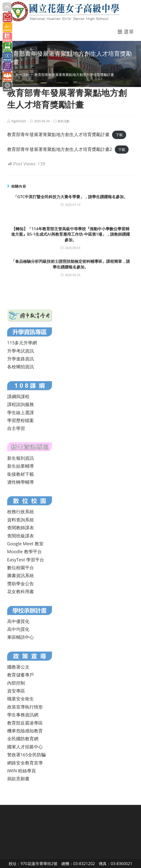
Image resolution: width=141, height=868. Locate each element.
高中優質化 (18, 621)
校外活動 (64, 121)
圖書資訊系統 (21, 575)
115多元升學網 (22, 343)
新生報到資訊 (21, 458)
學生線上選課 (21, 412)
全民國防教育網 (23, 739)
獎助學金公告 (21, 584)
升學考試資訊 (21, 351)
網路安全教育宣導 (25, 763)
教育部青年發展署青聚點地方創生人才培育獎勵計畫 (58, 134)
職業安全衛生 (21, 699)
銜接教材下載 (21, 474)
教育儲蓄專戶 (21, 675)
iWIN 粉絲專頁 (22, 771)
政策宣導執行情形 (25, 707)
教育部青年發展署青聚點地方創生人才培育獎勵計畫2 (60, 149)
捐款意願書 (18, 779)
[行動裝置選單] (126, 32)
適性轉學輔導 (21, 482)
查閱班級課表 (21, 536)
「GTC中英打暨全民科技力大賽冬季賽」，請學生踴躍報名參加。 (71, 197)
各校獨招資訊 (21, 367)
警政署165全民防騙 (27, 755)
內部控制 (16, 683)
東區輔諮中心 (21, 637)
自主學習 (16, 428)
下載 (119, 135)
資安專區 (16, 691)
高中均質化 (18, 629)
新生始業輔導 (21, 466)
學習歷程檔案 (21, 420)
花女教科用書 (21, 591)
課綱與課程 (18, 396)
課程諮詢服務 (21, 404)
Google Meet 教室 (25, 544)
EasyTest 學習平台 (26, 560)
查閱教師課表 (21, 528)
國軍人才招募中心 (25, 747)
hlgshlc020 (19, 121)
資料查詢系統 (21, 520)
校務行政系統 (21, 512)
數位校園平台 (21, 567)
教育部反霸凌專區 (25, 723)
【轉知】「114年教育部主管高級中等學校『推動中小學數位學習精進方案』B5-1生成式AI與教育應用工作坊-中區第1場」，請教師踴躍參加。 (70, 234)
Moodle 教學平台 (24, 551)
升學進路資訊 (21, 359)
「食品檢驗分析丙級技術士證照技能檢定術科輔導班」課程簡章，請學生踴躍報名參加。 (70, 264)
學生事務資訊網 (23, 715)
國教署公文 (18, 667)
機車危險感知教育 (25, 731)
